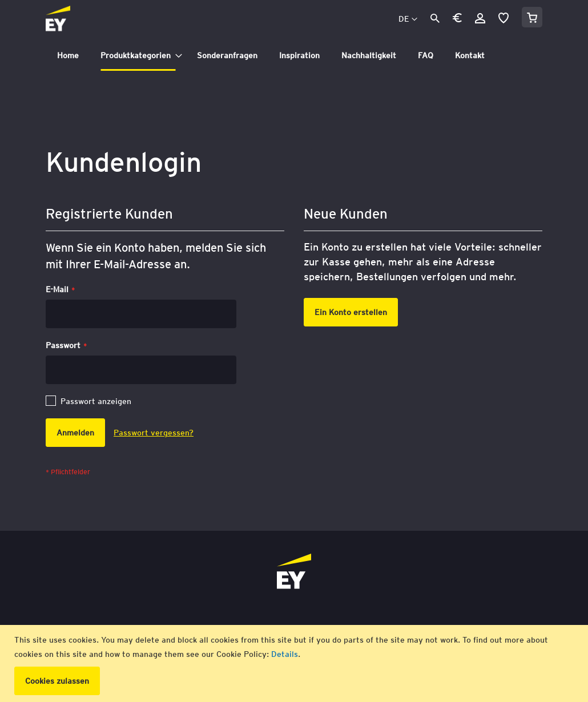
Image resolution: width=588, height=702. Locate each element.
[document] (295, 663)
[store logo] (83, 19)
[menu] (294, 56)
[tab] (294, 56)
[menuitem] (68, 56)
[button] (457, 20)
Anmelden (480, 18)
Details (285, 654)
